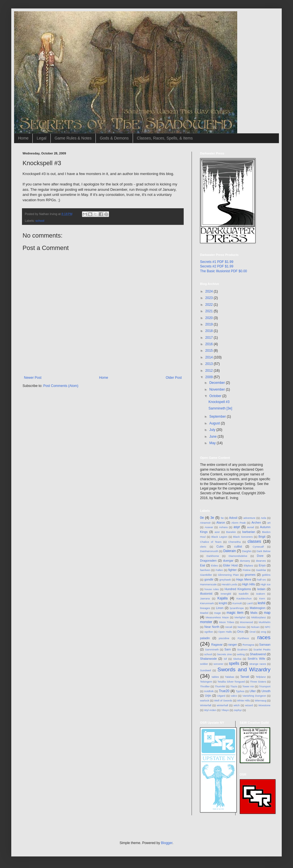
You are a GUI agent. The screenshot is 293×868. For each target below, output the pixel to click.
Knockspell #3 (219, 402)
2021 (210, 311)
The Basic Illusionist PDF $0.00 (224, 271)
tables (216, 677)
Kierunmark (207, 603)
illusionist (206, 594)
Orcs (240, 632)
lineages (205, 608)
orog (264, 632)
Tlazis (234, 686)
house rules (212, 589)
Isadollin (244, 594)
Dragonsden (208, 561)
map (267, 613)
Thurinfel (220, 686)
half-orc (262, 580)
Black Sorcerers (243, 537)
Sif (225, 659)
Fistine (247, 570)
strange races (258, 664)
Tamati (245, 677)
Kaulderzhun (244, 598)
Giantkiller (206, 575)
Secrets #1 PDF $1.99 (217, 262)
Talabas (229, 677)
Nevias (242, 627)
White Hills (244, 700)
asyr (237, 527)
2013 (210, 364)
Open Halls (225, 632)
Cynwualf (258, 547)
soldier (204, 664)
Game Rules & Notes (73, 138)
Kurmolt (237, 603)
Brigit (262, 537)
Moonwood (246, 622)
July (213, 430)
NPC (268, 627)
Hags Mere (244, 579)
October (216, 396)
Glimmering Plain (228, 575)
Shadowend (258, 654)
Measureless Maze (217, 617)
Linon (219, 608)
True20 (224, 691)
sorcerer (218, 664)
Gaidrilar (261, 570)
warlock (205, 700)
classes (254, 541)
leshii (261, 603)
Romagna (248, 645)
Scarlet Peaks (262, 649)
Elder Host (230, 565)
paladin (205, 638)
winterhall (222, 705)
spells (234, 663)
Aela (263, 518)
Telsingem (206, 682)
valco (234, 696)
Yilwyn (225, 710)
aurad (251, 527)
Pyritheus (243, 638)
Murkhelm (265, 622)
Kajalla (223, 598)
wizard (249, 705)
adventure (249, 518)
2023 (210, 298)
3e (212, 518)
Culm (220, 546)
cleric (203, 547)
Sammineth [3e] (220, 408)
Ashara (223, 527)
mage (217, 613)
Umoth (266, 691)
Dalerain (229, 551)
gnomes (250, 575)
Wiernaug (260, 700)
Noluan (255, 627)
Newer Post (33, 378)
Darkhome (213, 556)
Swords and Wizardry (244, 669)
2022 (210, 305)
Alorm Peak (238, 523)
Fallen (219, 570)
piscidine (224, 638)
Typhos (240, 691)
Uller (253, 691)
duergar (228, 561)
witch (237, 705)
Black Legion (219, 537)
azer (217, 532)
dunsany (245, 561)
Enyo (262, 565)
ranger (233, 645)
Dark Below (264, 551)
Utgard (221, 696)
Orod (253, 632)
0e (202, 518)
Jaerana (205, 598)
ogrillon (209, 632)
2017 (210, 338)
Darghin (247, 551)
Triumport (265, 686)
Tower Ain (248, 686)
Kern (262, 598)
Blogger (167, 843)
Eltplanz (248, 565)
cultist (238, 546)
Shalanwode (208, 659)
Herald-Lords (229, 584)
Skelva (237, 659)
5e (222, 518)
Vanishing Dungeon (254, 696)
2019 (210, 324)
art (269, 523)
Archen (256, 522)
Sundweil (206, 670)
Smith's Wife (256, 659)
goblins (266, 575)
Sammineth (212, 649)
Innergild (226, 594)
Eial (203, 565)
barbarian (249, 532)
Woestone (264, 705)
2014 (210, 357)
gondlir (209, 579)
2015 (210, 351)
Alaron (221, 522)
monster (206, 622)
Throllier (205, 686)
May (213, 443)
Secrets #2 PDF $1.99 (217, 266)
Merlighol (240, 617)
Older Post (174, 378)
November (218, 389)
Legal (41, 138)
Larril (250, 603)
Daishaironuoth (209, 551)
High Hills (248, 584)
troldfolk (209, 691)
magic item (235, 613)
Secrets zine (224, 654)
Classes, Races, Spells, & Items (165, 138)
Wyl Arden (210, 710)
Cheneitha (235, 542)
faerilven (205, 570)
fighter (232, 570)
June (213, 437)
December (218, 383)
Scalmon (242, 649)
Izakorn (260, 594)
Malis (254, 613)
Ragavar (217, 645)
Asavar (209, 527)
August (215, 423)
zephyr (238, 710)
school (40, 221)
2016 (210, 344)
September (218, 417)
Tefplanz (261, 677)
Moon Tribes (227, 622)
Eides (214, 565)
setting (241, 654)
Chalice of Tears (211, 542)
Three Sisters (258, 682)
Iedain (261, 589)
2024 (210, 291)
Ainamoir (205, 523)
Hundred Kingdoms (238, 589)
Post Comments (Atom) (61, 386)
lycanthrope (237, 608)
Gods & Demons (114, 138)
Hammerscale (208, 584)
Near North (212, 627)
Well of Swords (223, 700)
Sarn (228, 649)
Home (23, 138)
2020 (210, 318)
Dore (260, 556)
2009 (210, 377)
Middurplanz (259, 617)
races (264, 637)
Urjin (208, 696)
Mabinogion (258, 608)
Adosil (233, 518)
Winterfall (206, 705)
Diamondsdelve (238, 556)
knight (223, 603)
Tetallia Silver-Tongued (231, 682)
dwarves (261, 561)
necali (229, 627)
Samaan (265, 645)
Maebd (204, 613)
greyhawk (225, 580)
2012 (210, 371)
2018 (210, 331)
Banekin (231, 532)
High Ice (266, 584)
